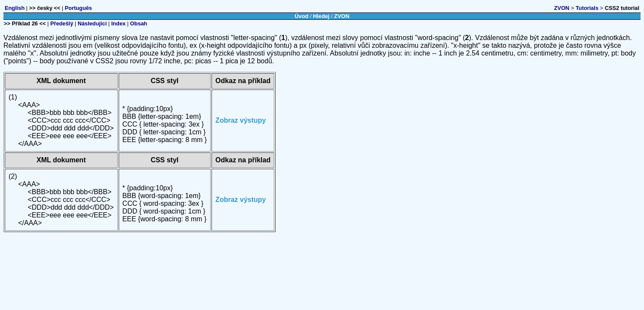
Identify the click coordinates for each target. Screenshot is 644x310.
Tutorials (587, 8)
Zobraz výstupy (241, 120)
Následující (92, 23)
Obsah (139, 23)
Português (78, 8)
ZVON (562, 8)
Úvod (301, 16)
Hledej (321, 16)
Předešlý (62, 23)
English (15, 8)
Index (118, 23)
